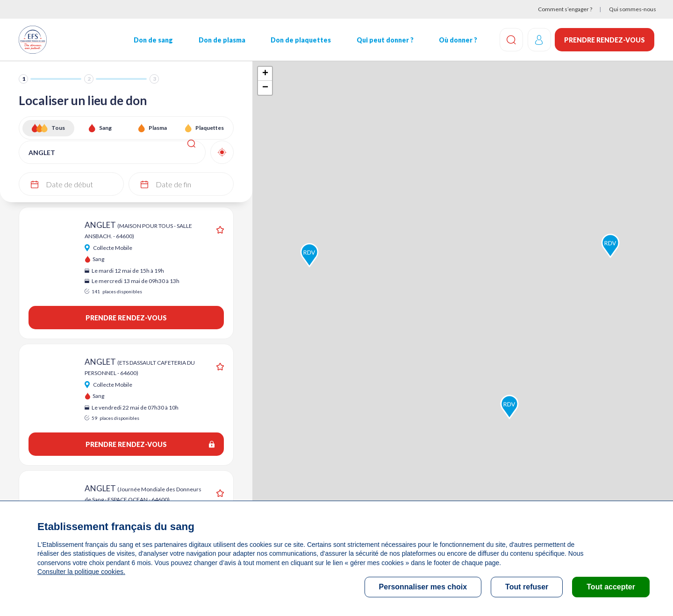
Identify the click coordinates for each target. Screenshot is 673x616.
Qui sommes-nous (633, 9)
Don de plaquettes (300, 40)
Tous (58, 128)
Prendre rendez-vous (605, 40)
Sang (105, 128)
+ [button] (265, 74)
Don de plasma (222, 40)
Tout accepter (611, 587)
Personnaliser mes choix (423, 587)
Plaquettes (210, 128)
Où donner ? (458, 40)
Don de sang (153, 40)
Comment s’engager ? (565, 9)
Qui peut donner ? (385, 40)
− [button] (265, 88)
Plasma (158, 128)
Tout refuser (527, 587)
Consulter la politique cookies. (81, 572)
